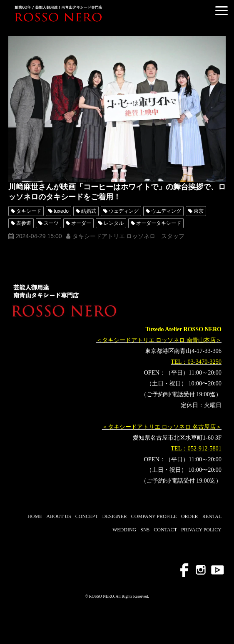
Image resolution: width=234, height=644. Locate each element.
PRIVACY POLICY (201, 530)
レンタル (114, 223)
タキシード (29, 211)
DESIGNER (114, 516)
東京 (199, 211)
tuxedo (61, 211)
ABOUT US (58, 516)
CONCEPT (87, 516)
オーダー (81, 223)
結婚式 (89, 211)
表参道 (24, 223)
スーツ (51, 223)
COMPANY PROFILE (154, 516)
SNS (145, 530)
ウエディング (166, 211)
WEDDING (124, 530)
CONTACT (165, 530)
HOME (35, 516)
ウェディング (124, 211)
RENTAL (212, 516)
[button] (222, 11)
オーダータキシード (159, 223)
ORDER (190, 516)
